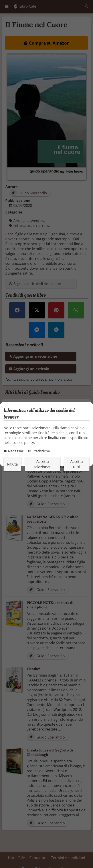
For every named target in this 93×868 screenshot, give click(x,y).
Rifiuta (12, 464)
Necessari (14, 451)
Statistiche (39, 451)
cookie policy (23, 443)
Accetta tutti (77, 464)
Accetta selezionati (43, 464)
